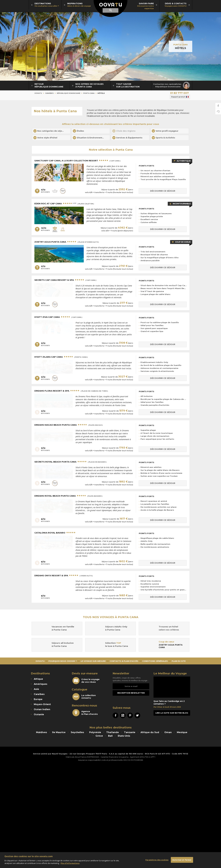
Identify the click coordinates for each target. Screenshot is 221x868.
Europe (38, 699)
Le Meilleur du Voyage (170, 673)
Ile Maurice (59, 732)
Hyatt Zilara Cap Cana (61, 357)
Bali (110, 736)
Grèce (99, 736)
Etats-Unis (124, 736)
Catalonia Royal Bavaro (55, 533)
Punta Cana (181, 45)
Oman (168, 732)
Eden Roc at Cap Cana (64, 204)
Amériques (41, 684)
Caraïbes (49, 93)
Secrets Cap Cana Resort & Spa (65, 280)
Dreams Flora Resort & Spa (71, 391)
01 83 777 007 (179, 93)
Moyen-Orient (42, 704)
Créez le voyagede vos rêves (86, 681)
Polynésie (95, 732)
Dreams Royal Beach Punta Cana (68, 496)
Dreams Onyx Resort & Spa (64, 576)
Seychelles (77, 732)
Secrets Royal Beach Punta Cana (70, 462)
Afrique (38, 679)
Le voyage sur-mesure (93, 661)
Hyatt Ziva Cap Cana (58, 317)
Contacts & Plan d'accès (124, 661)
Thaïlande (113, 732)
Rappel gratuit (180, 97)
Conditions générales (155, 661)
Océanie (39, 714)
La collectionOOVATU (84, 697)
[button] (51, 131)
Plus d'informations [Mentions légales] (70, 863)
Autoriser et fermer (182, 860)
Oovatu (38, 93)
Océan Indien (42, 709)
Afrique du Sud (150, 732)
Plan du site (179, 661)
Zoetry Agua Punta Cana (67, 242)
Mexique (182, 732)
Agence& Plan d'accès (85, 713)
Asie (36, 689)
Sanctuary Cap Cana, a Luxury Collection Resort (77, 161)
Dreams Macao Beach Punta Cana (69, 425)
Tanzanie (130, 732)
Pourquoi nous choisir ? (63, 661)
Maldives (42, 732)
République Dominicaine (69, 93)
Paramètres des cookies (157, 860)
